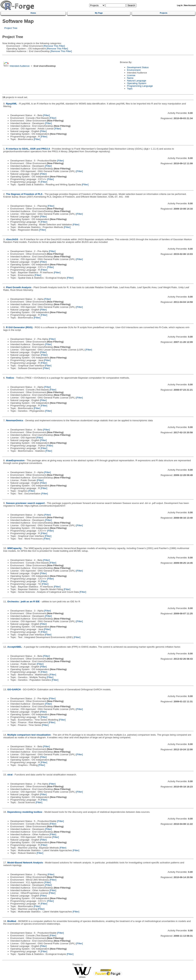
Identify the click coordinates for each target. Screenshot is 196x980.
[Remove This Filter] (54, 46)
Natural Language (137, 81)
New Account (190, 5)
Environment (134, 70)
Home (33, 13)
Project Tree (11, 28)
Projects (164, 13)
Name (130, 78)
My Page (99, 13)
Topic (130, 89)
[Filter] (47, 115)
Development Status (138, 67)
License (131, 75)
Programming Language (140, 86)
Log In (180, 5)
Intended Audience (20, 66)
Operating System (137, 83)
